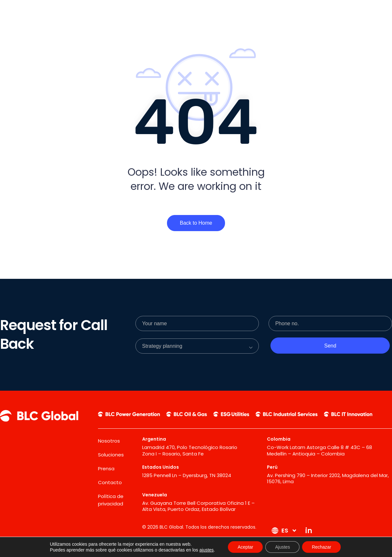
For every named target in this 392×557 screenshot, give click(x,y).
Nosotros (109, 441)
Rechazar (321, 547)
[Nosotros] (216, 12)
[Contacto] (313, 12)
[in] (372, 13)
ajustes (207, 550)
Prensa (106, 469)
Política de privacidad (111, 500)
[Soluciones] (251, 12)
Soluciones (111, 455)
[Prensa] (283, 12)
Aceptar (245, 547)
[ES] (347, 12)
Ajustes (282, 547)
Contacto (110, 482)
